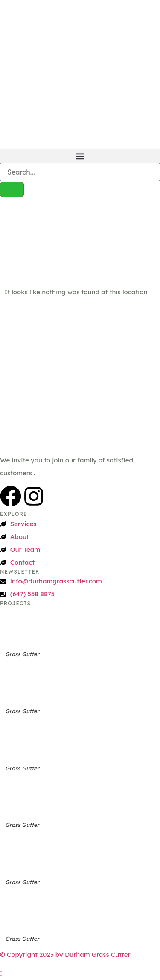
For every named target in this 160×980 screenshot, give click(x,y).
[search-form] (80, 172)
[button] (80, 156)
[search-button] (12, 189)
